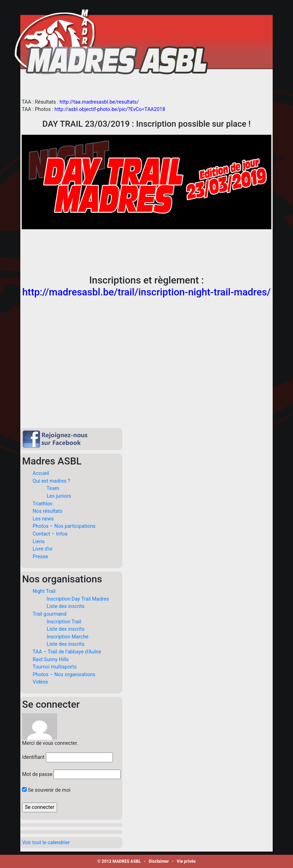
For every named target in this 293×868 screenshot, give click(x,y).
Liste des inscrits (66, 606)
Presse (40, 557)
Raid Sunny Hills (51, 660)
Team (53, 488)
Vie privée (186, 861)
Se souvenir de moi (46, 790)
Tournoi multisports (54, 667)
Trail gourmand (50, 614)
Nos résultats (47, 511)
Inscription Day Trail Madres (78, 599)
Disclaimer (159, 861)
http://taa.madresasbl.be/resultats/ (99, 102)
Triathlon (43, 504)
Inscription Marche (67, 637)
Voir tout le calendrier (46, 843)
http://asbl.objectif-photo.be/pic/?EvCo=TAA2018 (110, 109)
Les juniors (59, 496)
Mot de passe (37, 774)
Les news (43, 519)
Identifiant (33, 757)
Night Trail (44, 591)
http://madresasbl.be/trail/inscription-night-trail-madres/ (147, 292)
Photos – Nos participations (64, 526)
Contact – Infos (50, 534)
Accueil (41, 473)
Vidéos (40, 682)
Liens (39, 542)
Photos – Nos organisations (64, 675)
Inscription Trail (64, 622)
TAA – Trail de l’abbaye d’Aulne (67, 652)
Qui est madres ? (51, 481)
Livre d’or (43, 549)
